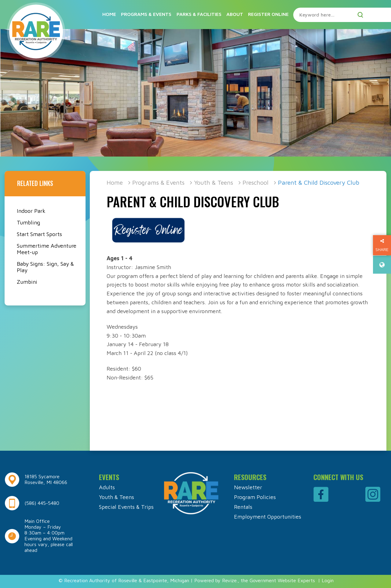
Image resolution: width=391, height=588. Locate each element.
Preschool (256, 182)
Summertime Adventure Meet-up (47, 249)
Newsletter (248, 487)
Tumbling (28, 222)
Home (109, 14)
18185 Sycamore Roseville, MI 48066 (46, 479)
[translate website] (382, 265)
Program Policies (255, 497)
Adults (107, 487)
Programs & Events (146, 14)
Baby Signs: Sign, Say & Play (45, 267)
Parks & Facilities (199, 14)
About (235, 14)
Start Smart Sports (39, 234)
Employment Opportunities (268, 517)
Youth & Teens (214, 182)
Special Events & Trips (126, 507)
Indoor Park (31, 211)
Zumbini (27, 282)
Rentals (243, 507)
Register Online (268, 14)
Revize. (230, 580)
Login (328, 580)
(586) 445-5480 (42, 503)
